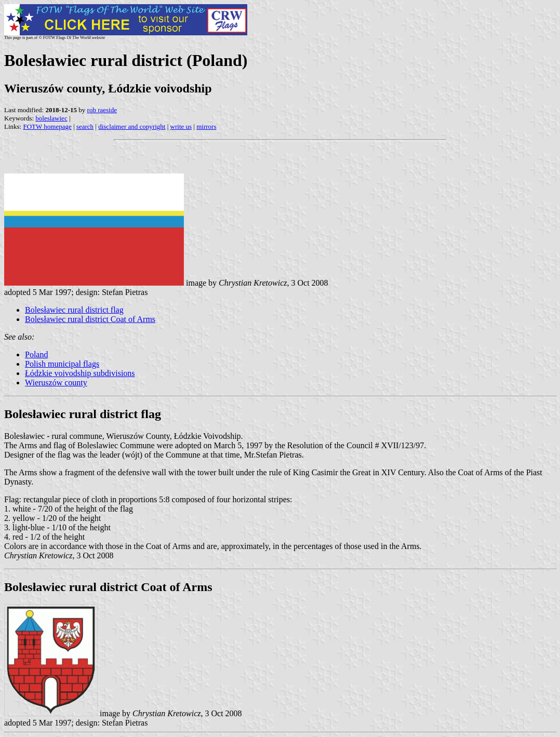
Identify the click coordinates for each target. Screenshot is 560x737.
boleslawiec (51, 118)
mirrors (206, 126)
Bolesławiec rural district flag (74, 310)
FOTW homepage (47, 126)
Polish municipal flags (62, 364)
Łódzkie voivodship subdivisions (80, 373)
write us (181, 126)
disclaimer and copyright (132, 126)
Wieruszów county (56, 383)
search (85, 126)
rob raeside (102, 110)
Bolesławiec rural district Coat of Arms (90, 319)
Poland (36, 354)
